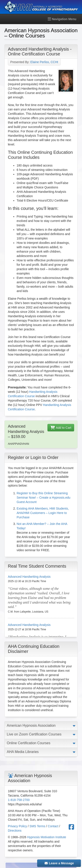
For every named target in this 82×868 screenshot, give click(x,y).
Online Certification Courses (29, 743)
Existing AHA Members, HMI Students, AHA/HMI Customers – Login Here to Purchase (43, 513)
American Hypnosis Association (31, 725)
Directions (15, 831)
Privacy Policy (17, 826)
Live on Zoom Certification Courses (34, 734)
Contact (53, 826)
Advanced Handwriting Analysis (29, 577)
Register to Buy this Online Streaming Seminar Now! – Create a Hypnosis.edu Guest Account (44, 498)
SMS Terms (37, 826)
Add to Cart (61, 428)
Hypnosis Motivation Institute (47, 837)
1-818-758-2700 (19, 800)
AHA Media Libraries (23, 752)
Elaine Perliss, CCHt (44, 62)
